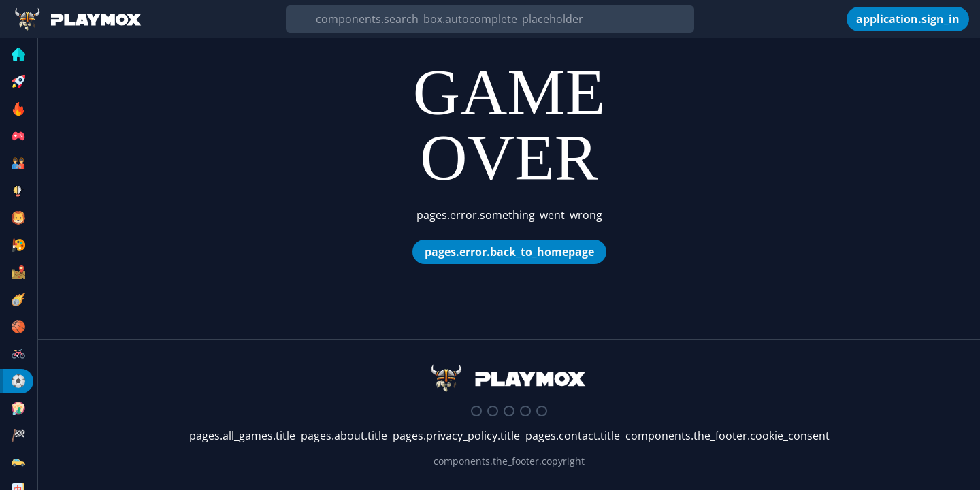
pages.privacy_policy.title (456, 436)
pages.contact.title (573, 436)
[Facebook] (509, 411)
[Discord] (476, 411)
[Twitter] (493, 411)
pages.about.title (344, 436)
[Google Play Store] (542, 411)
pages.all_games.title (242, 436)
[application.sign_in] (908, 19)
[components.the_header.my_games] (837, 19)
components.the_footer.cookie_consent (728, 436)
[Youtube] (525, 411)
